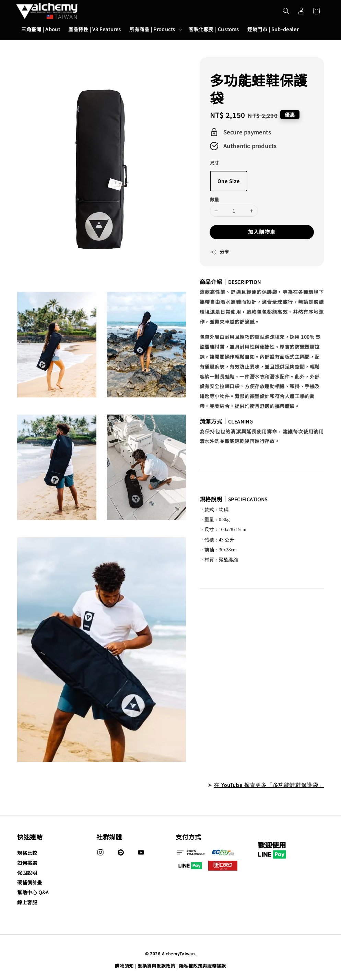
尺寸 (215, 163)
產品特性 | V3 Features (95, 29)
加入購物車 (262, 232)
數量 (215, 199)
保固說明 (27, 873)
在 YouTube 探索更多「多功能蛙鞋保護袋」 (269, 785)
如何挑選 (27, 863)
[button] (286, 11)
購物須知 (124, 966)
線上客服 (27, 902)
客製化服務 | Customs (214, 29)
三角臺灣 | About (41, 29)
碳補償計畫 (30, 882)
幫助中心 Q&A (33, 892)
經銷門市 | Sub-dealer (273, 29)
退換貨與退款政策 (156, 966)
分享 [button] (220, 252)
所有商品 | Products (152, 29)
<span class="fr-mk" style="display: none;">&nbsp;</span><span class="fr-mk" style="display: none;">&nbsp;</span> (262, 695)
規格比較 (27, 853)
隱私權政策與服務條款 (203, 966)
